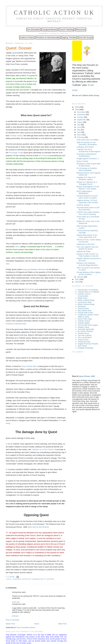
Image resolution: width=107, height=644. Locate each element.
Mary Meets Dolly (85, 311)
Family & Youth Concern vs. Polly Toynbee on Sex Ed (88, 255)
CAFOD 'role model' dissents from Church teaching (88, 213)
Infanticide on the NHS (86, 244)
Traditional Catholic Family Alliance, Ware (88, 316)
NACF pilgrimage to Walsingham (84, 192)
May (79, 130)
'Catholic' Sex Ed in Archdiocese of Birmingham (88, 150)
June (79, 127)
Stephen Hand (83, 327)
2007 (77, 279)
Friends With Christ (85, 313)
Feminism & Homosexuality (48, 38)
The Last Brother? (85, 338)
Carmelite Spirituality (86, 329)
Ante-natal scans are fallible (88, 140)
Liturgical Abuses (49, 29)
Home (37, 624)
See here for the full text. (38, 527)
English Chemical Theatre (88, 344)
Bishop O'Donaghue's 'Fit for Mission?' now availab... (88, 188)
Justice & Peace (27, 38)
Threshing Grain (84, 342)
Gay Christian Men (29, 366)
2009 (77, 107)
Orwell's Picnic (83, 333)
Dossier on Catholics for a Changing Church (87, 183)
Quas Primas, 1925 (87, 376)
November (81, 115)
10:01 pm (16, 602)
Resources (81, 29)
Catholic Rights (84, 323)
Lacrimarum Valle (85, 302)
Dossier (50, 579)
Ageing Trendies (69, 38)
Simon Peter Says (85, 319)
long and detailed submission (35, 269)
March (80, 135)
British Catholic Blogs (86, 300)
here (8, 178)
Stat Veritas (82, 346)
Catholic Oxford (84, 321)
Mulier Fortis (83, 298)
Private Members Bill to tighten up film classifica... (89, 273)
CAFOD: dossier (83, 205)
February (81, 137)
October (80, 117)
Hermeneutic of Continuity (88, 290)
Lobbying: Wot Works (85, 147)
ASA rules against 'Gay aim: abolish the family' (88, 248)
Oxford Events (83, 308)
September (82, 120)
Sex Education (33, 29)
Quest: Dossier (19, 48)
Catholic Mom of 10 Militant (88, 292)
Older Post (62, 624)
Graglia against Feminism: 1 (88, 159)
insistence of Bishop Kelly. (16, 324)
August (80, 122)
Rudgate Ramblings (86, 348)
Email (91, 85)
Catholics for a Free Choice (43, 449)
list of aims (43, 155)
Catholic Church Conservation (84, 295)
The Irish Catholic (85, 335)
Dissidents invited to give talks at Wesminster (88, 165)
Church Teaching (66, 29)
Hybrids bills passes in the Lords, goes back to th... (87, 236)
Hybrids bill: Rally (83, 251)
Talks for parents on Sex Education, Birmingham (87, 143)
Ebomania (82, 306)
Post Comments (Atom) (26, 627)
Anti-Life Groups (86, 38)
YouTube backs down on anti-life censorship (88, 209)
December (81, 112)
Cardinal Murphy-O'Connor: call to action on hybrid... (87, 197)
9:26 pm (15, 616)
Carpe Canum (83, 340)
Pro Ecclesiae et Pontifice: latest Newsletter (87, 169)
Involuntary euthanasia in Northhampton (86, 155)
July (79, 125)
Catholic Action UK (54, 13)
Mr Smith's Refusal (85, 331)
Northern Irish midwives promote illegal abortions (87, 264)
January (80, 277)
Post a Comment (12, 620)
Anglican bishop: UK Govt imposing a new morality (87, 201)
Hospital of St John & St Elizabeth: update (86, 178)
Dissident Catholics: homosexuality (29, 579)
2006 (77, 282)
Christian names (16, 136)
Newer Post (10, 624)
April (79, 132)
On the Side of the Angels (88, 325)
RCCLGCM (29, 289)
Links (75, 90)
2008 (77, 110)
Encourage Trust (15, 153)
